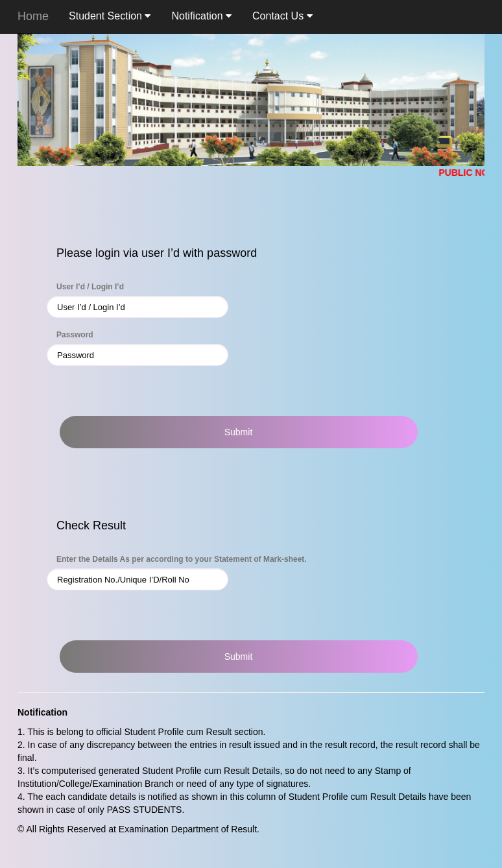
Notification (201, 16)
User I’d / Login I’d (90, 287)
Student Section (110, 16)
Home (33, 16)
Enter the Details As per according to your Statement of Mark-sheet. (182, 559)
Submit (239, 432)
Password (75, 335)
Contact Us (282, 16)
